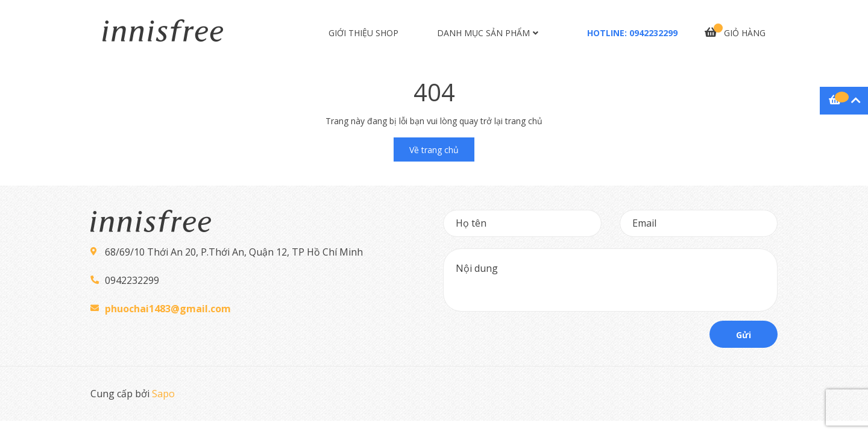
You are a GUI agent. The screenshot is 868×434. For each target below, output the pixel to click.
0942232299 (653, 33)
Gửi (744, 335)
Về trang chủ (434, 150)
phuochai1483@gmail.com (168, 309)
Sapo (163, 394)
